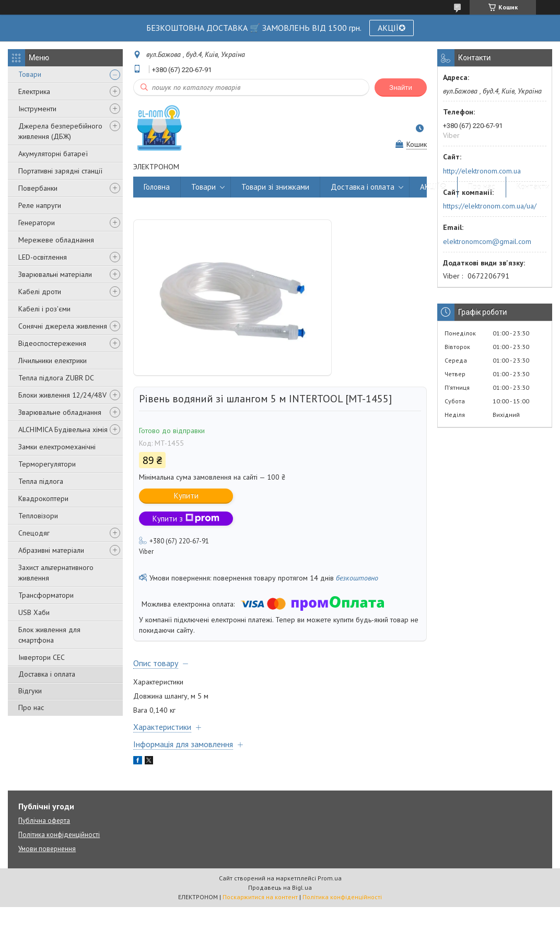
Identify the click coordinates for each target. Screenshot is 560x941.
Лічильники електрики (52, 361)
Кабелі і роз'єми (44, 309)
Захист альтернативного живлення (56, 573)
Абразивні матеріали (51, 550)
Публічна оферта (44, 821)
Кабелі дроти (40, 292)
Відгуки (30, 691)
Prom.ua (330, 878)
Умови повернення (47, 849)
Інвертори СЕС (42, 657)
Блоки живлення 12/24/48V (62, 395)
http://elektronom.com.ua (482, 171)
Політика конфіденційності (59, 835)
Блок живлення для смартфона (49, 635)
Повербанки (38, 188)
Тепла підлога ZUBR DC (56, 378)
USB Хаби (34, 612)
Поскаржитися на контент (260, 897)
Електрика (34, 91)
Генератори (37, 223)
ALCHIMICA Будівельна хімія (63, 429)
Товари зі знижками (275, 187)
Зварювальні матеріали (55, 274)
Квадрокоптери (43, 498)
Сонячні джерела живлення (63, 326)
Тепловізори (38, 516)
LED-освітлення (43, 257)
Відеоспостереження (52, 343)
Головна (157, 187)
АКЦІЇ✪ (392, 28)
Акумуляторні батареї (53, 154)
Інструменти (37, 109)
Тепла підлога (41, 481)
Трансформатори (46, 595)
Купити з (186, 519)
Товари (30, 74)
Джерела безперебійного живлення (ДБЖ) (60, 131)
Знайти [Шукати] (401, 88)
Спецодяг (34, 533)
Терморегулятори (47, 464)
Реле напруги (40, 205)
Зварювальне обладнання (60, 412)
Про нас (31, 707)
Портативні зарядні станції (60, 171)
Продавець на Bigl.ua (280, 887)
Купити (186, 496)
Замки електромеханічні (57, 447)
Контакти (533, 187)
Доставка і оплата (47, 674)
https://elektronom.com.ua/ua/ (490, 206)
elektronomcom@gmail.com (487, 241)
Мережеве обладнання (56, 240)
